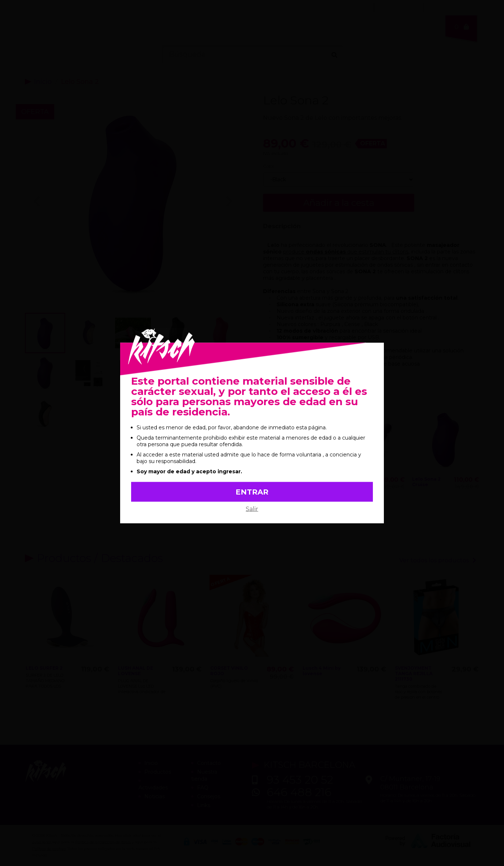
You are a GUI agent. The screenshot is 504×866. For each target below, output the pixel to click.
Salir (252, 509)
